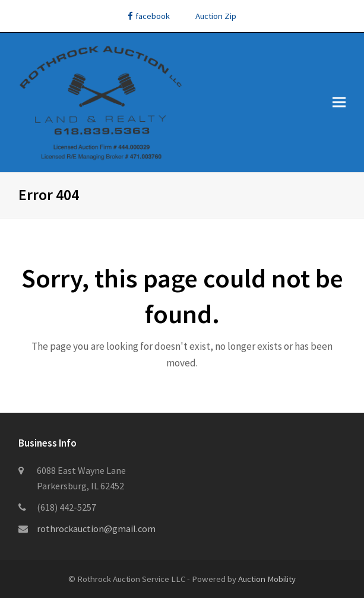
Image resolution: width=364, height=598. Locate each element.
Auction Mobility (267, 579)
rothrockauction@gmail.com (96, 529)
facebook (149, 16)
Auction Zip (216, 16)
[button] (339, 102)
